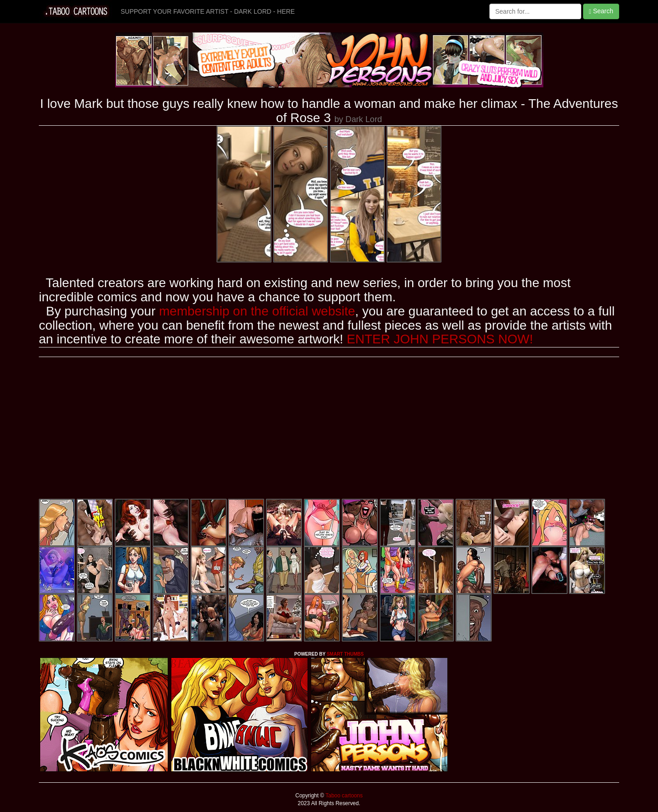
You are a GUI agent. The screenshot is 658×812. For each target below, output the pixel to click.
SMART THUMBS (345, 654)
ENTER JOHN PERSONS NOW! (440, 339)
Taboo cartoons (343, 796)
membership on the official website (257, 311)
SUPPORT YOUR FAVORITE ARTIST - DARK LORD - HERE (208, 11)
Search (601, 11)
